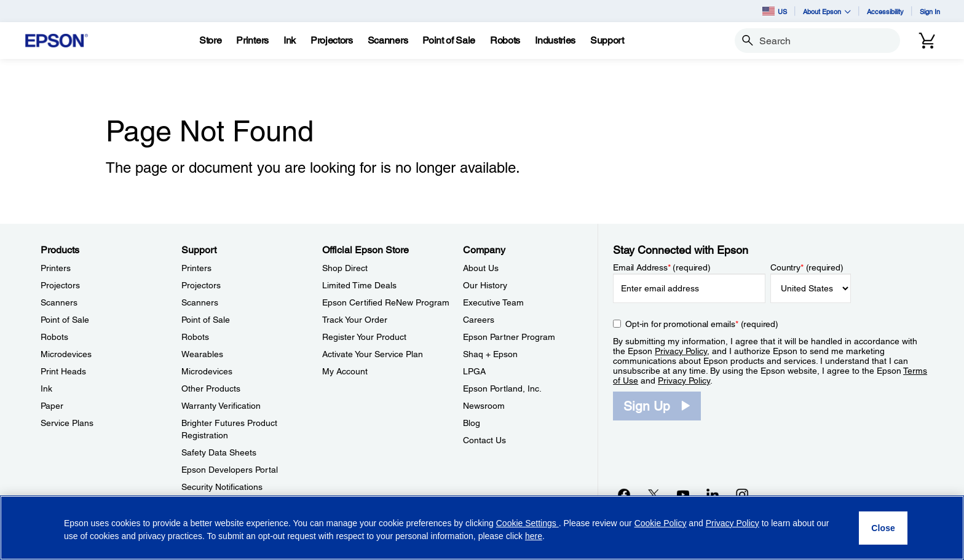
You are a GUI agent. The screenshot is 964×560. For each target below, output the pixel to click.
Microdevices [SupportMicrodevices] (207, 371)
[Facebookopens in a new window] (624, 494)
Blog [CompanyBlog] (472, 423)
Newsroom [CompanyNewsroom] (484, 406)
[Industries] (555, 41)
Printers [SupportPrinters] (196, 268)
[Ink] (290, 41)
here (534, 536)
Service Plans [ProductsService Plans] (67, 423)
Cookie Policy (661, 523)
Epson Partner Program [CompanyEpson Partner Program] (509, 337)
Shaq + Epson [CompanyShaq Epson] (490, 354)
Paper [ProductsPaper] (52, 406)
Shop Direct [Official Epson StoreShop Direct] (345, 268)
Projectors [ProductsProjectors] (60, 285)
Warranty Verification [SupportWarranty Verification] (221, 406)
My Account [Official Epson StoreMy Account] (345, 371)
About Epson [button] (827, 11)
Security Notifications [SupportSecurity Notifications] (222, 487)
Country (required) (807, 267)
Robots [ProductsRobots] (54, 337)
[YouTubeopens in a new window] (683, 494)
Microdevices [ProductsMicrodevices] (66, 354)
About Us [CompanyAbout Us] (481, 268)
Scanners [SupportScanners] (200, 302)
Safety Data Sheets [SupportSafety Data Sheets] (219, 452)
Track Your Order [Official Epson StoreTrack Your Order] (355, 320)
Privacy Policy (681, 351)
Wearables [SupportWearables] (202, 354)
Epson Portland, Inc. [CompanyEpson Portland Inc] (502, 388)
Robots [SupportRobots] (195, 337)
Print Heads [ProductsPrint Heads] (63, 371)
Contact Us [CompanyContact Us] (484, 440)
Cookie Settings (527, 523)
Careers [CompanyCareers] (479, 320)
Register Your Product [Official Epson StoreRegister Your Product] (364, 337)
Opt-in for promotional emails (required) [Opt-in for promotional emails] (702, 324)
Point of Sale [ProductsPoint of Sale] (65, 320)
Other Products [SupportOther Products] (211, 388)
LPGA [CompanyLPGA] (474, 371)
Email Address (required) (662, 267)
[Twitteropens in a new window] (654, 494)
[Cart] (927, 41)
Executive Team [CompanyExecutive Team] (493, 302)
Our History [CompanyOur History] (485, 285)
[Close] (883, 528)
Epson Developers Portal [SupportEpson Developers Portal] (230, 470)
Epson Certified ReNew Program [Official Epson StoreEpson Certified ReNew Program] (386, 302)
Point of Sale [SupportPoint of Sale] (206, 320)
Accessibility (885, 11)
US (775, 11)
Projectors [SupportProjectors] (201, 285)
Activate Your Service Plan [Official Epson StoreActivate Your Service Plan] (373, 354)
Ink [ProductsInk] (46, 388)
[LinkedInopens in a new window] (713, 494)
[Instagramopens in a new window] (742, 494)
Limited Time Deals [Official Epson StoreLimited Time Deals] (359, 285)
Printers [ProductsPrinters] (56, 268)
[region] (482, 528)
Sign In (930, 11)
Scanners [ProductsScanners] (59, 302)
